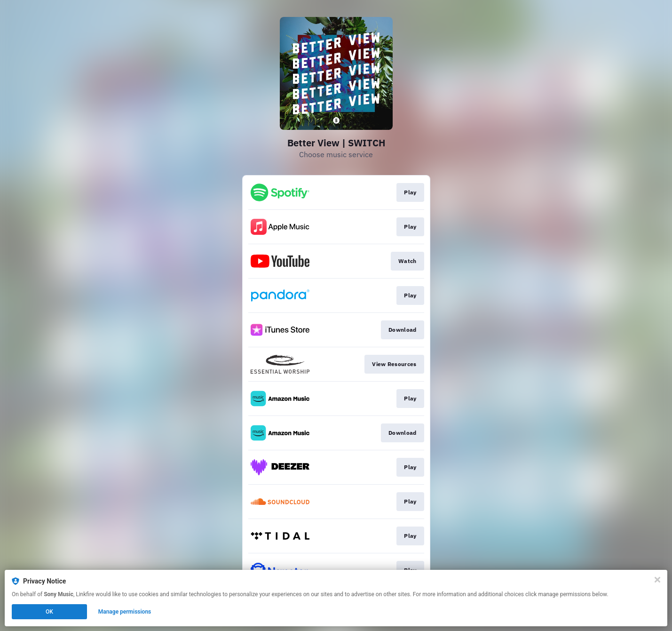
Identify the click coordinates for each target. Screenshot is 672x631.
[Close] (657, 580)
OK (49, 612)
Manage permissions (125, 612)
